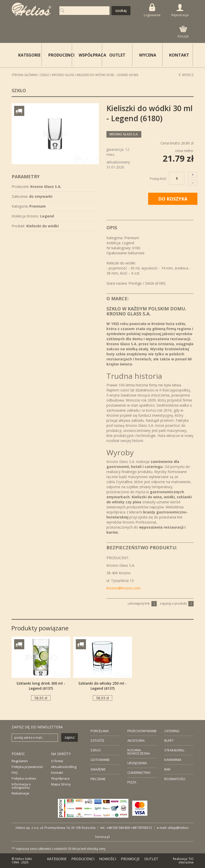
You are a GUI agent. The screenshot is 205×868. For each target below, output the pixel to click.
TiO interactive (186, 861)
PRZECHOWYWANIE (142, 731)
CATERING (172, 731)
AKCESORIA (136, 740)
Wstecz (186, 75)
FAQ (15, 773)
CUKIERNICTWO (139, 773)
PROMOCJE (130, 859)
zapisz (70, 737)
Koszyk (183, 32)
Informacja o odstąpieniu (21, 786)
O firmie (57, 761)
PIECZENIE (98, 779)
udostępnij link (142, 603)
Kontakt (57, 773)
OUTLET (117, 55)
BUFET (169, 740)
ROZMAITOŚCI (175, 779)
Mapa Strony (61, 784)
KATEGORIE (57, 859)
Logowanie (152, 10)
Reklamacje (20, 793)
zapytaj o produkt (177, 603)
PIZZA (132, 782)
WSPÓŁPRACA (90, 55)
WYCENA (148, 55)
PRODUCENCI (60, 55)
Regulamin (20, 761)
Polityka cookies (24, 778)
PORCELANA (100, 731)
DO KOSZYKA (173, 199)
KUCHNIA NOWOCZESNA (139, 752)
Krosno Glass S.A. (124, 134)
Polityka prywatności (27, 767)
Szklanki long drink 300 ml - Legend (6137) (41, 686)
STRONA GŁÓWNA (25, 75)
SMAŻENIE (98, 769)
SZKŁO (96, 750)
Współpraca (60, 778)
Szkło (45, 75)
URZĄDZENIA (137, 763)
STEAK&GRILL (174, 750)
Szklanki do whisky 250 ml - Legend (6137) (102, 686)
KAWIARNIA (173, 760)
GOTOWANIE (100, 760)
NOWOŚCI (108, 859)
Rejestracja (180, 11)
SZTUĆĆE (97, 740)
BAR (167, 769)
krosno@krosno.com (123, 588)
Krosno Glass (63, 75)
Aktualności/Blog (64, 767)
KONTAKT (179, 55)
